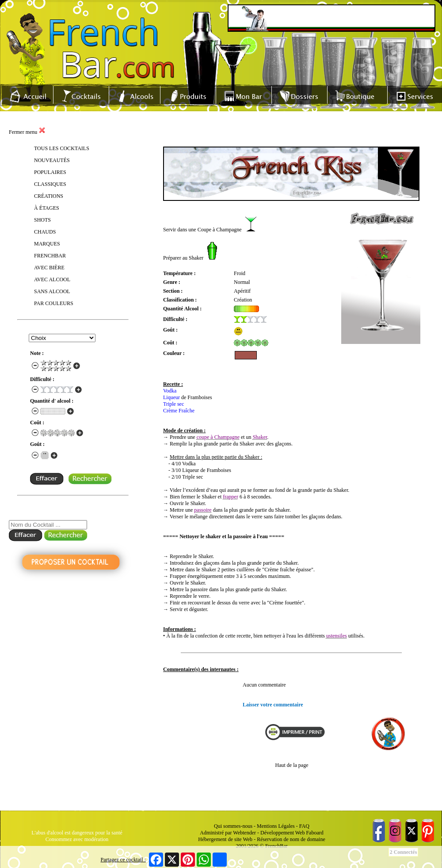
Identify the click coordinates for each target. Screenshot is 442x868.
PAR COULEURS (54, 303)
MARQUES (47, 244)
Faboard (314, 833)
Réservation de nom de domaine (291, 839)
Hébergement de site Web (225, 839)
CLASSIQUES (50, 184)
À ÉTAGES (47, 208)
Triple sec (173, 404)
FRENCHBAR (50, 256)
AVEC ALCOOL (52, 279)
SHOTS (42, 220)
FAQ (304, 826)
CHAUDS (45, 232)
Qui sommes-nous (233, 826)
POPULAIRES (50, 172)
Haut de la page (292, 765)
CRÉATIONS (49, 196)
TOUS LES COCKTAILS (62, 148)
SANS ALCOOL (52, 291)
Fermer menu (27, 132)
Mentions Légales (276, 826)
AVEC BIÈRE (49, 268)
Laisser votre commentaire (273, 705)
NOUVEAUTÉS (52, 160)
